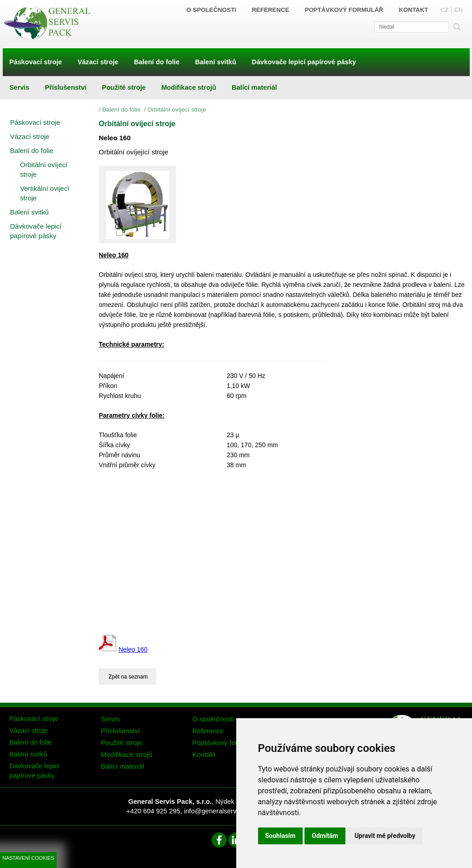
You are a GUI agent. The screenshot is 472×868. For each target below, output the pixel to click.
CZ (445, 10)
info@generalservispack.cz (224, 811)
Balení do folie (122, 110)
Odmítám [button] (325, 836)
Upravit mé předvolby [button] (385, 836)
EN (459, 10)
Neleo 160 (133, 649)
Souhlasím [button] (281, 836)
